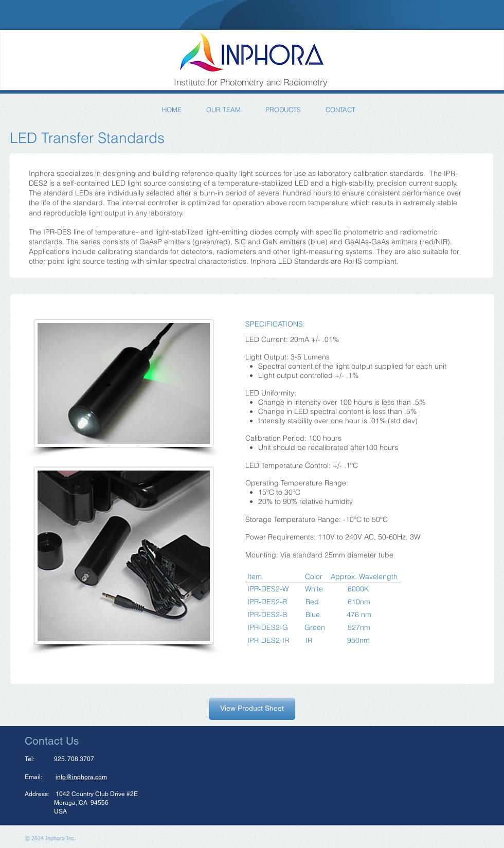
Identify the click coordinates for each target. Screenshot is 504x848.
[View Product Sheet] (252, 709)
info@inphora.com (81, 777)
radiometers (236, 251)
